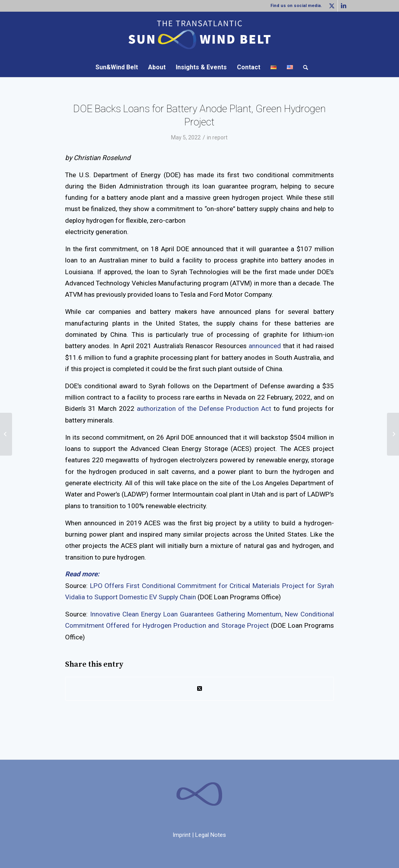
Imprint (182, 835)
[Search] (303, 67)
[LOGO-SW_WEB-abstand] (199, 35)
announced (265, 346)
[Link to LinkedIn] (344, 6)
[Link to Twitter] (332, 6)
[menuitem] (117, 67)
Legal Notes (211, 835)
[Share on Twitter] (199, 689)
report (220, 137)
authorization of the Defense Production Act (204, 408)
